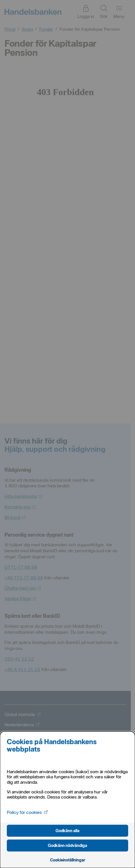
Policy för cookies (27, 812)
